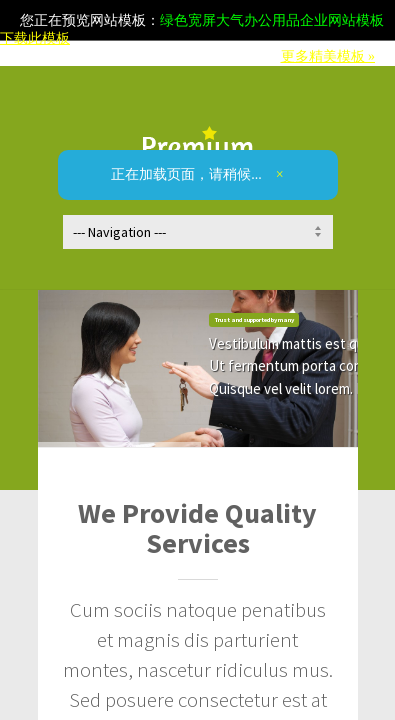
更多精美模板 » (328, 56)
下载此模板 (35, 38)
